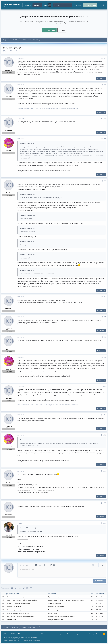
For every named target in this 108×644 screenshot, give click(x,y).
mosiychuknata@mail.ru (93, 340)
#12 (105, 435)
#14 (105, 503)
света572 (9, 535)
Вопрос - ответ (53, 613)
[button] (41, 5)
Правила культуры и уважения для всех (62, 616)
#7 (105, 317)
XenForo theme (28, 641)
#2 (105, 85)
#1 (105, 58)
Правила (47, 5)
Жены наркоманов (55, 603)
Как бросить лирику (14, 607)
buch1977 (9, 309)
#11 (105, 415)
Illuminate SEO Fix (9, 634)
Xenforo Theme (12, 641)
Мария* (9, 150)
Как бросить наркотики (56, 607)
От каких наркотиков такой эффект (19, 603)
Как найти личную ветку (16, 597)
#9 (105, 357)
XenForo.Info (16, 639)
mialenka (9, 97)
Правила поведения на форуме (59, 597)
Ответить (102, 79)
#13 (105, 471)
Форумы (37, 5)
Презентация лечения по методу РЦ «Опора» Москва (66, 600)
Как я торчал (12, 620)
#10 (105, 386)
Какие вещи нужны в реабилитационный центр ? (24, 600)
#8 (105, 337)
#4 (105, 139)
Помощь (92, 634)
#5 (105, 181)
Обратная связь (46, 634)
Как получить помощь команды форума (21, 616)
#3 (105, 118)
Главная (28, 5)
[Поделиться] (102, 58)
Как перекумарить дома (16, 610)
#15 (105, 523)
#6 (105, 297)
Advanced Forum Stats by (21, 637)
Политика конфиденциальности (77, 634)
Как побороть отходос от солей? (18, 613)
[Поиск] (64, 5)
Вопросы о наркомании (56, 610)
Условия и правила (59, 634)
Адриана (7, 51)
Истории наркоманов (56, 620)
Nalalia (9, 193)
